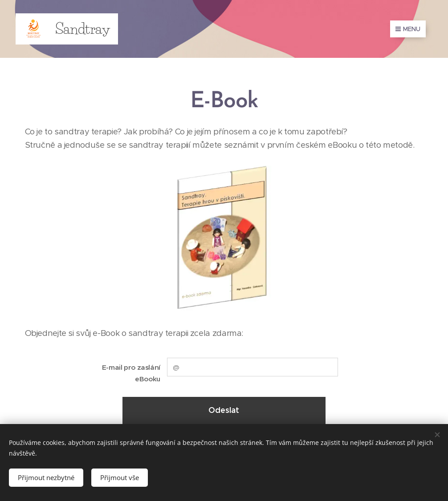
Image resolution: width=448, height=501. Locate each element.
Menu (408, 29)
